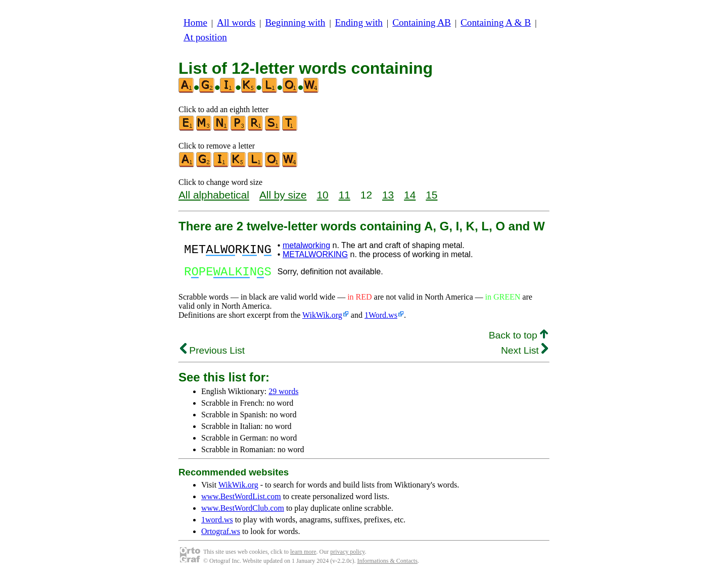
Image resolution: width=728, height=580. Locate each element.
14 (410, 195)
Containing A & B (496, 22)
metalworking (306, 245)
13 (388, 195)
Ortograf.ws (221, 534)
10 (323, 195)
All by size (283, 195)
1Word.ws (381, 318)
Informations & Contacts (388, 564)
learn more (303, 555)
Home (195, 22)
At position (205, 37)
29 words (283, 394)
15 (431, 195)
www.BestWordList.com (241, 499)
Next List (525, 353)
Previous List (212, 353)
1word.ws (217, 523)
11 (345, 195)
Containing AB (422, 22)
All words (236, 22)
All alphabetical (214, 195)
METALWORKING (315, 254)
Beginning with (295, 22)
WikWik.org (322, 318)
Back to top (518, 338)
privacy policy (347, 555)
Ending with (359, 22)
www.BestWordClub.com (243, 511)
